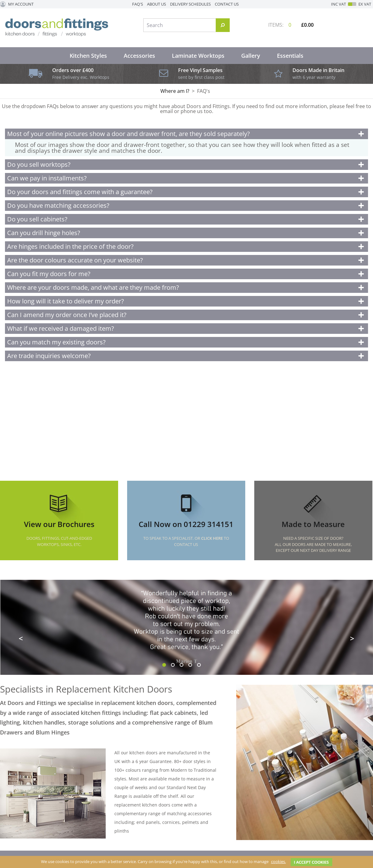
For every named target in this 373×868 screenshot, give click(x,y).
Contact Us (227, 4)
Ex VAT (365, 4)
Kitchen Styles (88, 56)
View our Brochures (59, 524)
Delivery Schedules (190, 4)
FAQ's (138, 4)
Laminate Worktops (198, 56)
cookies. (279, 861)
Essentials (290, 56)
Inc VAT (338, 4)
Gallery (251, 56)
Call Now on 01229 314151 (186, 524)
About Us (157, 4)
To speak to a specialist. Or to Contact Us (186, 541)
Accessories (139, 56)
